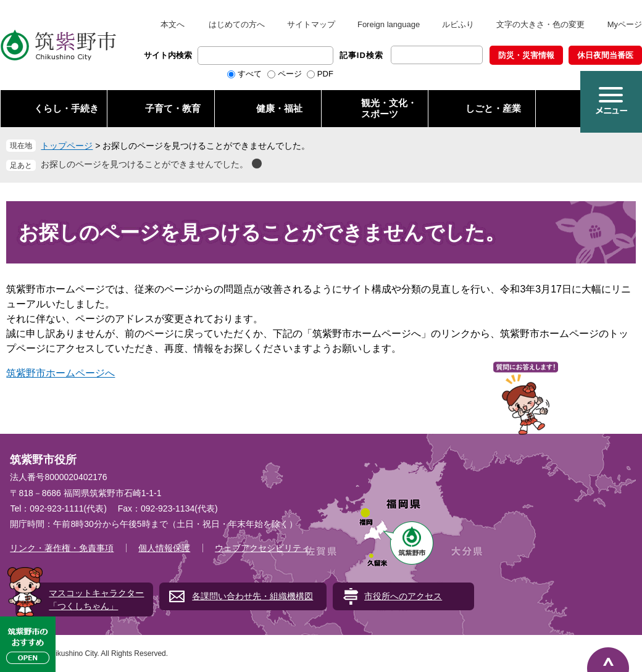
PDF (325, 74)
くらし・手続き (66, 108)
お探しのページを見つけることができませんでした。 (144, 164)
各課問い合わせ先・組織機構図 (252, 596)
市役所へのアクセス (403, 596)
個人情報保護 (164, 548)
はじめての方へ (237, 24)
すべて (250, 74)
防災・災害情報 (526, 55)
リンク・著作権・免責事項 (62, 548)
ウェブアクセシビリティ (262, 548)
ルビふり (458, 24)
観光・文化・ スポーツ (389, 108)
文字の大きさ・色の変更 (540, 24)
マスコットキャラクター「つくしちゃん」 (96, 599)
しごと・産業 (493, 108)
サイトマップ (311, 24)
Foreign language (389, 24)
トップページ (67, 146)
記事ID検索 (361, 55)
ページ (290, 74)
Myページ (625, 24)
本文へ (173, 24)
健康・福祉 (279, 108)
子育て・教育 (173, 108)
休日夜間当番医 (605, 55)
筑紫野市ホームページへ (60, 373)
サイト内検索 (168, 55)
